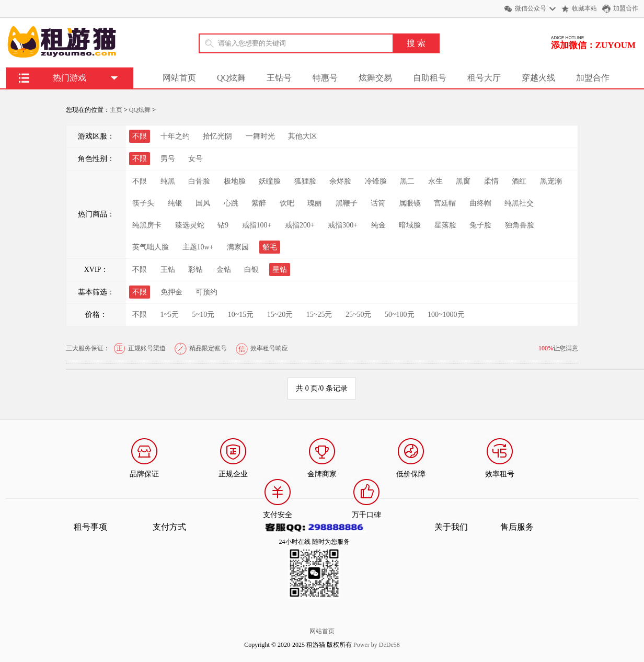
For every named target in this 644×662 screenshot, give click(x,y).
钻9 (223, 225)
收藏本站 (584, 8)
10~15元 (241, 315)
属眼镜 (410, 203)
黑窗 (463, 181)
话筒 (378, 203)
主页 (116, 110)
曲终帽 (480, 203)
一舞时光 (260, 136)
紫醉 (259, 203)
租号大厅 (484, 78)
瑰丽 (315, 203)
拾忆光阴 (217, 136)
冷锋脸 (376, 181)
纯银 (175, 203)
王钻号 (279, 78)
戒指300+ (343, 225)
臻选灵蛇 (190, 225)
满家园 (238, 247)
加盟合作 (626, 8)
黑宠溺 (551, 181)
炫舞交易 (375, 78)
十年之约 (175, 136)
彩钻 (195, 270)
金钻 (224, 270)
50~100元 (400, 315)
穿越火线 (538, 78)
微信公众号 (531, 8)
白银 (251, 270)
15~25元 (319, 315)
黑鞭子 (347, 203)
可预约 (206, 292)
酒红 (519, 181)
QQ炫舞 (231, 78)
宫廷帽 (445, 203)
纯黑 (168, 181)
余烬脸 (340, 181)
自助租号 (430, 78)
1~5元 (170, 315)
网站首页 (179, 78)
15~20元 (280, 315)
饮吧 (287, 203)
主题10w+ (198, 247)
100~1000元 (446, 315)
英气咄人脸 (151, 247)
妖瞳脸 (270, 181)
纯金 (378, 225)
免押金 (171, 292)
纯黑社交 (519, 203)
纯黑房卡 (147, 225)
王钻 (168, 270)
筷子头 (143, 203)
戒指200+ (300, 225)
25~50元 (359, 315)
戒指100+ (257, 225)
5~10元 (204, 315)
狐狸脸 (305, 181)
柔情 (491, 181)
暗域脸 (410, 225)
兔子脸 (480, 225)
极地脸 (235, 181)
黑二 (407, 181)
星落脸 (445, 225)
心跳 (231, 203)
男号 (168, 159)
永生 (435, 181)
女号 (195, 159)
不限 (140, 181)
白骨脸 (199, 181)
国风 (203, 203)
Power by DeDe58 (377, 645)
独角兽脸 (520, 225)
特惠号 (325, 78)
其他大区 (303, 136)
